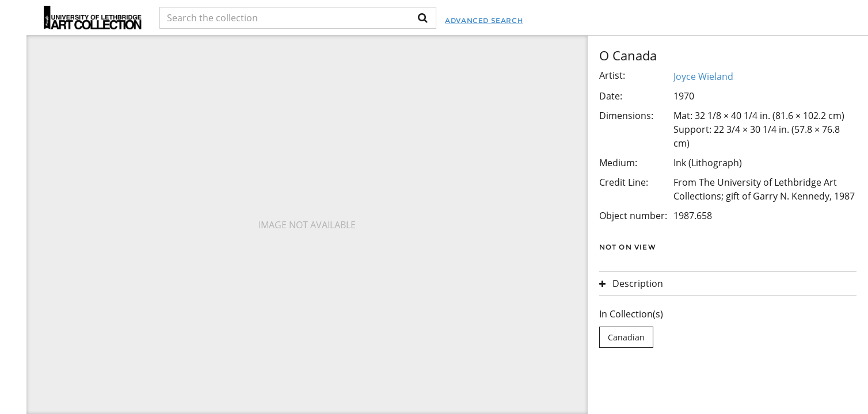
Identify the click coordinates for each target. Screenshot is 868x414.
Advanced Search (484, 20)
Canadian (626, 337)
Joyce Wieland (703, 76)
